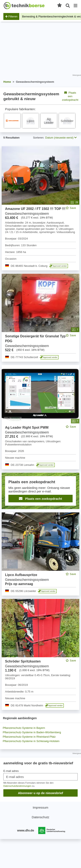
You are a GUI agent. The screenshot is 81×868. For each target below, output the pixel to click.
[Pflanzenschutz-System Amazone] (12, 121)
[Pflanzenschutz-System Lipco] (31, 121)
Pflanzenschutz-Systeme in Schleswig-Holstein (31, 741)
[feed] (40, 428)
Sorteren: (39, 138)
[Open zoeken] (68, 6)
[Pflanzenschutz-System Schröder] (67, 121)
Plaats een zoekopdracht (40, 499)
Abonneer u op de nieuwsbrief (40, 793)
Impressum (40, 807)
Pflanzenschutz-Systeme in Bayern (24, 728)
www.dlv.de (26, 830)
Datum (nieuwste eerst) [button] (61, 138)
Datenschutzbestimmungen (17, 786)
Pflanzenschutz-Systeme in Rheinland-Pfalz (29, 737)
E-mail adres (11, 771)
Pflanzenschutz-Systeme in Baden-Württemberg (32, 732)
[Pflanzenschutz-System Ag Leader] (49, 121)
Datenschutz (40, 817)
